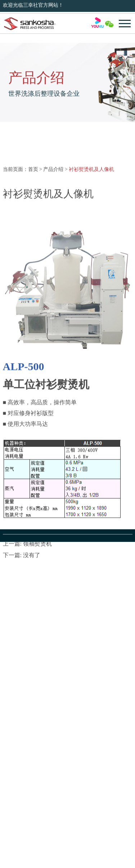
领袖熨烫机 (37, 591)
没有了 (32, 602)
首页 (33, 217)
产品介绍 (53, 217)
